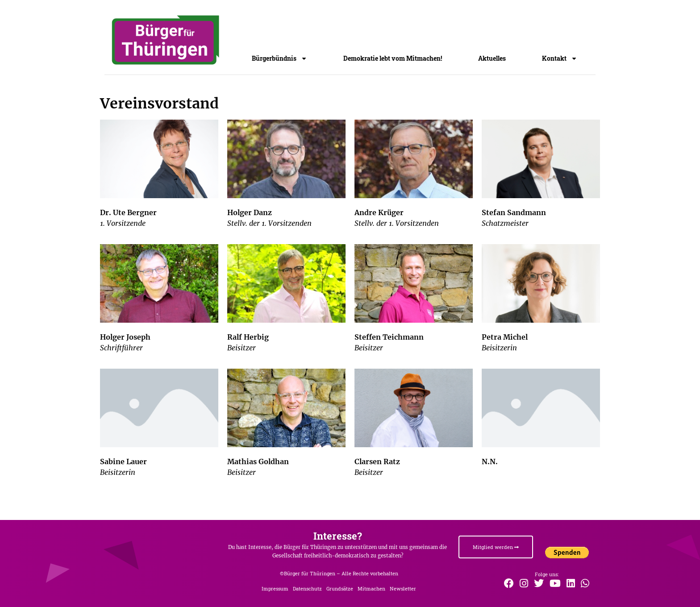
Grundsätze (340, 588)
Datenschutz (307, 588)
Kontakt (560, 60)
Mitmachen (371, 588)
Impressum (275, 588)
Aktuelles (492, 58)
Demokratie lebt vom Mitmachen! (393, 58)
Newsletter (403, 588)
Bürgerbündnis (279, 60)
